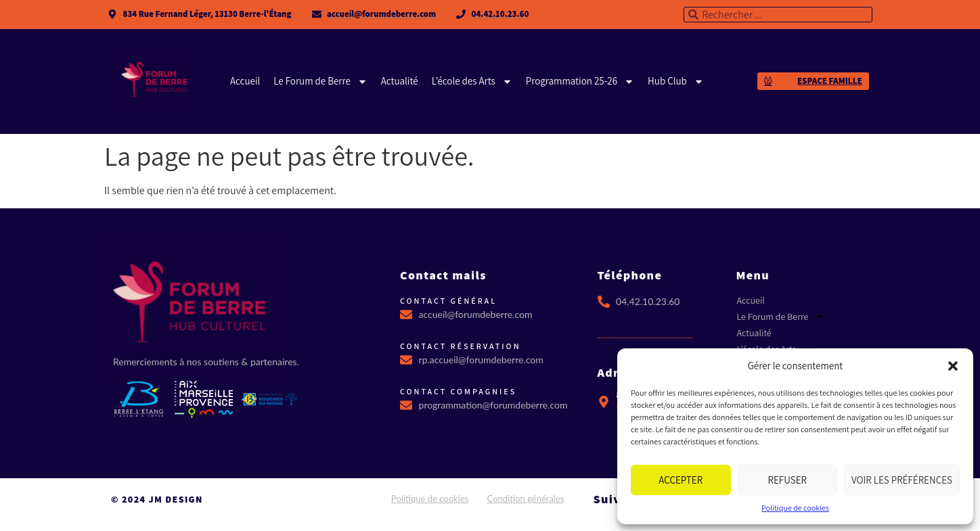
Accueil (245, 81)
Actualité (400, 81)
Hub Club (676, 81)
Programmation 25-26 (580, 81)
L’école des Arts (472, 81)
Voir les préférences (902, 480)
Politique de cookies (795, 508)
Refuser (787, 480)
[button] (953, 366)
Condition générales (526, 499)
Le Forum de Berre (320, 81)
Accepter (681, 480)
